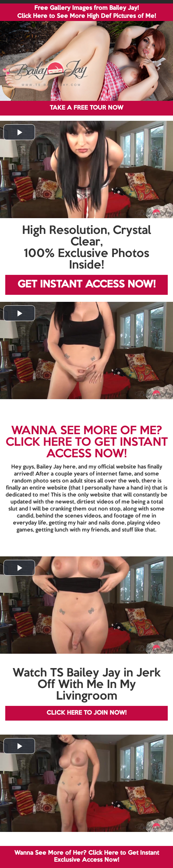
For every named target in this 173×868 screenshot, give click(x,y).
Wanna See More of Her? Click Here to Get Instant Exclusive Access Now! (87, 857)
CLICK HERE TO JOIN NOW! (86, 713)
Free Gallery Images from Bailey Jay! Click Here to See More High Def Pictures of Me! (86, 12)
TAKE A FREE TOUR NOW (86, 108)
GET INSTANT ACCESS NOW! (86, 285)
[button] (19, 132)
